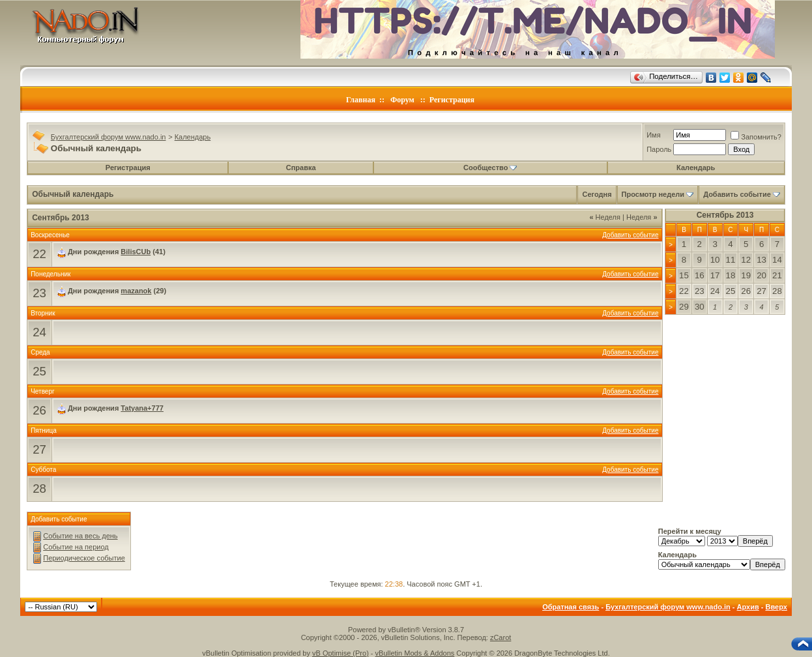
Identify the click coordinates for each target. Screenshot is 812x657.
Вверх (776, 607)
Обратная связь (571, 607)
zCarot (500, 637)
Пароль (659, 149)
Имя (653, 135)
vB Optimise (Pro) (341, 653)
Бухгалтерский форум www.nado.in (109, 137)
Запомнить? (756, 137)
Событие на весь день (80, 536)
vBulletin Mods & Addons (415, 653)
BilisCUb (136, 252)
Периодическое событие (84, 558)
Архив (748, 607)
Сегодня (597, 194)
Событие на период (76, 547)
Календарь (193, 137)
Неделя (605, 217)
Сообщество (490, 168)
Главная (361, 100)
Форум (402, 100)
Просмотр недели (653, 194)
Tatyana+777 (142, 408)
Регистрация (452, 100)
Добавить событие (737, 194)
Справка (301, 168)
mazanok (136, 291)
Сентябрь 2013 (725, 215)
